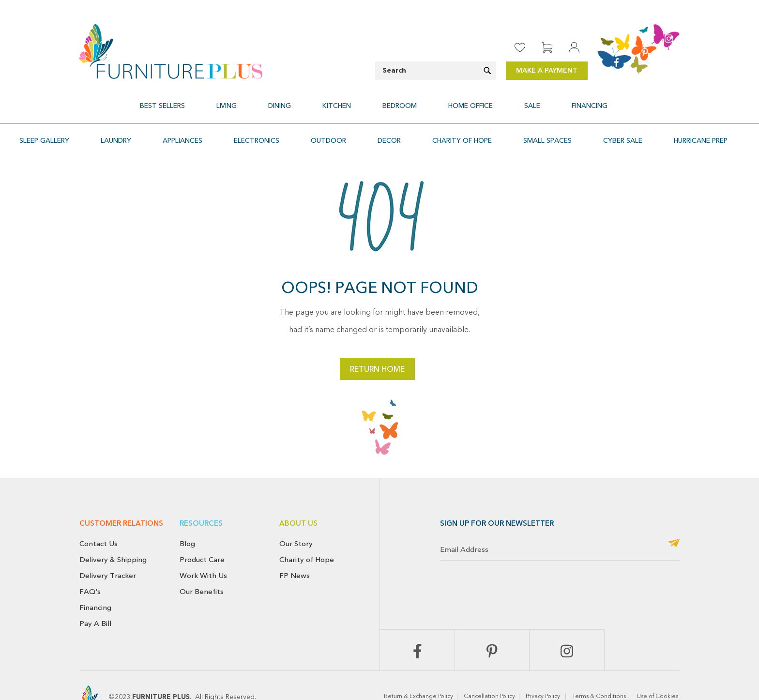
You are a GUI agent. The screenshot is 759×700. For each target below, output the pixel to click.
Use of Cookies (658, 673)
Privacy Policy (544, 673)
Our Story (296, 520)
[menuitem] (211, 100)
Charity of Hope (307, 536)
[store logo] (171, 52)
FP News (295, 552)
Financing (95, 584)
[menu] (379, 100)
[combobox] (436, 71)
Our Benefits (202, 568)
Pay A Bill (95, 600)
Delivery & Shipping (113, 536)
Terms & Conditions (599, 673)
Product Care (202, 536)
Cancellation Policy (489, 673)
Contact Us (99, 520)
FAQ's (90, 568)
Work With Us (203, 552)
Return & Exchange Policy (418, 673)
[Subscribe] (674, 521)
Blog (187, 520)
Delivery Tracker (108, 552)
